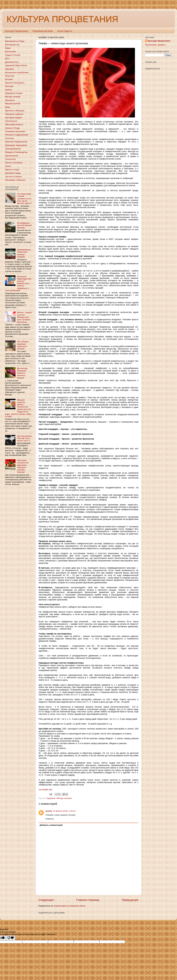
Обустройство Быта (14, 124)
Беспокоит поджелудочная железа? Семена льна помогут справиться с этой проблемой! (18, 284)
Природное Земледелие (16, 145)
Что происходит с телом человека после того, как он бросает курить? (24, 199)
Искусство (10, 76)
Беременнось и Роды (15, 41)
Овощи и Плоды (12, 128)
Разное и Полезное (14, 163)
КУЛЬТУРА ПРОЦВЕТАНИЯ (62, 19)
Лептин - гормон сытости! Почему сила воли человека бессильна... (24, 317)
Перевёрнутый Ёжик (43, 31)
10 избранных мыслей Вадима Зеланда (24, 225)
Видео (8, 48)
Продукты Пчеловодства (16, 152)
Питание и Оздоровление (17, 135)
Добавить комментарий (51, 825)
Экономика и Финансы (15, 180)
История (9, 79)
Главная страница (88, 900)
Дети (7, 59)
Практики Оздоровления (16, 142)
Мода (8, 107)
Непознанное (11, 121)
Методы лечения (64, 798)
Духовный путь (12, 62)
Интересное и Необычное (17, 72)
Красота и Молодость (15, 83)
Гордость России (13, 55)
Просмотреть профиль (155, 45)
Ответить (50, 819)
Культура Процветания (16, 31)
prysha (49, 811)
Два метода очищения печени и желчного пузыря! (22, 373)
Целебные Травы (13, 173)
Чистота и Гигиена (13, 177)
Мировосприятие (13, 104)
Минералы (10, 100)
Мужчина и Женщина (15, 111)
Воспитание (10, 52)
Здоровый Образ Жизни (16, 65)
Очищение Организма (15, 131)
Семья (8, 166)
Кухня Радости (65, 31)
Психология (10, 159)
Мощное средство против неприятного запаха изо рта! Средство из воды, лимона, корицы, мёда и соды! (18, 408)
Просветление (12, 156)
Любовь (9, 90)
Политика (9, 138)
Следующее (46, 900)
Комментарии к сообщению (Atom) (70, 906)
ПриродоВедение (13, 149)
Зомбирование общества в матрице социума (24, 253)
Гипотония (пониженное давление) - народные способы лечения (23, 466)
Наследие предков (13, 118)
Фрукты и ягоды (12, 170)
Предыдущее (130, 900)
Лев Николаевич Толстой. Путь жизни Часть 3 (24, 438)
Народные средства (14, 114)
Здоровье (51, 798)
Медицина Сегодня (14, 93)
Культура (9, 86)
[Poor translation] (11, 938)
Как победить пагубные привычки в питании (23, 345)
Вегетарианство (12, 45)
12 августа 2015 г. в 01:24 (64, 811)
